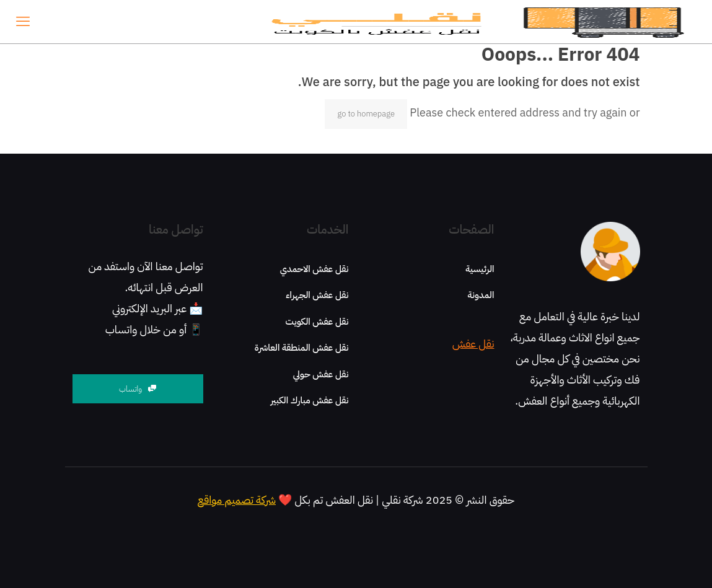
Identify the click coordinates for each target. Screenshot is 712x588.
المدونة (481, 295)
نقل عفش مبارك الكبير (310, 400)
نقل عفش (473, 344)
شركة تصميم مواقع (237, 500)
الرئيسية (480, 269)
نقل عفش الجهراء (317, 295)
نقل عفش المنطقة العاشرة (302, 348)
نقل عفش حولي (321, 374)
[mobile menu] (23, 22)
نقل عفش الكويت (317, 322)
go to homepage (366, 114)
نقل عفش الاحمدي (314, 269)
